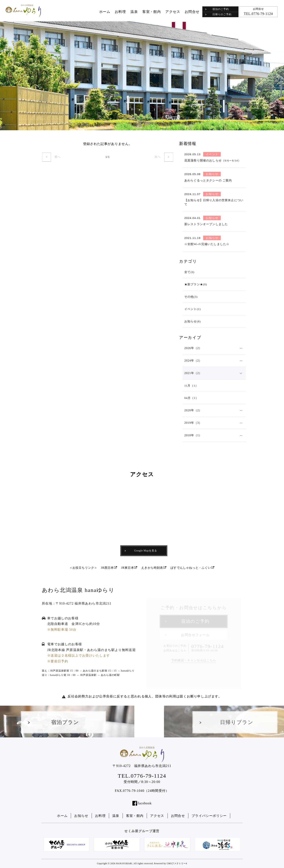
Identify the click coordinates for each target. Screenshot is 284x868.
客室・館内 (152, 12)
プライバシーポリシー (209, 816)
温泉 (134, 12)
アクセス (173, 12)
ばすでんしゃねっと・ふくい (193, 568)
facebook (145, 803)
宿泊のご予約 (217, 9)
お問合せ (192, 12)
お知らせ (81, 816)
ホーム (105, 12)
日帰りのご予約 (218, 14)
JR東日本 (129, 568)
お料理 (120, 12)
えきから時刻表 (154, 568)
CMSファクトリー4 (177, 863)
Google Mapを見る (141, 551)
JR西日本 (109, 568)
